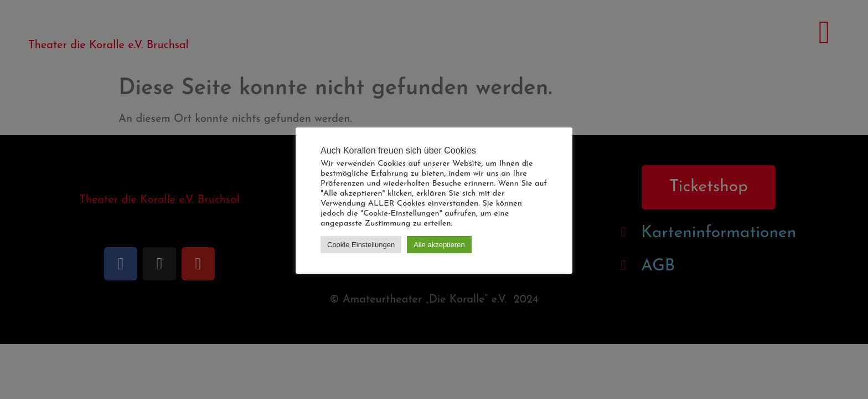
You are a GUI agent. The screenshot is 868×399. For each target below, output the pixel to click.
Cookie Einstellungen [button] (361, 245)
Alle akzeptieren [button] (439, 245)
